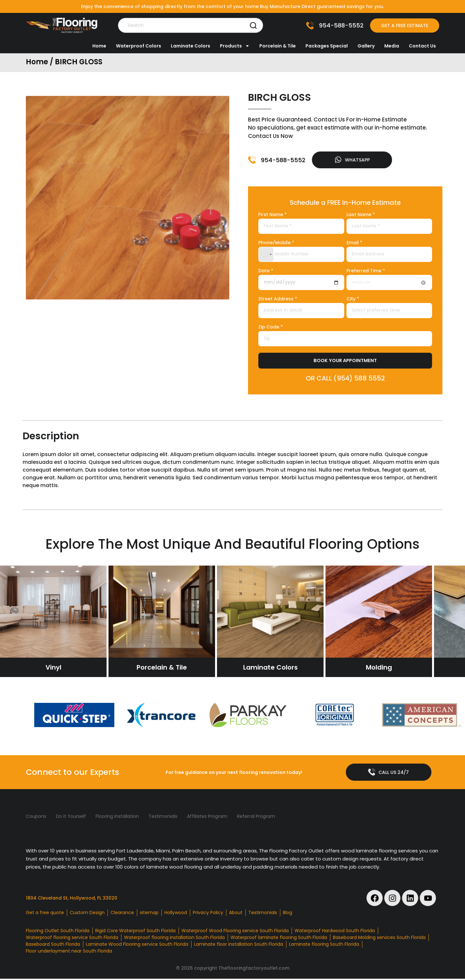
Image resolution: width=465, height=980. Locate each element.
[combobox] (266, 255)
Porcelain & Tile (278, 46)
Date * (266, 272)
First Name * (273, 216)
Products (235, 46)
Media (392, 46)
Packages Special (327, 46)
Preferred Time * (366, 272)
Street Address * (278, 300)
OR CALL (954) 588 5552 (345, 379)
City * (353, 300)
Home (99, 46)
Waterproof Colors (139, 46)
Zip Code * (271, 328)
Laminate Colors (191, 46)
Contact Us (422, 46)
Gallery (366, 46)
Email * (354, 244)
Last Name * (361, 216)
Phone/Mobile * (276, 244)
